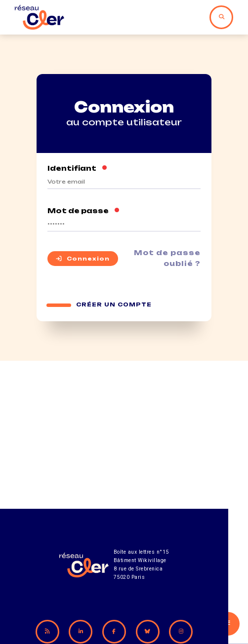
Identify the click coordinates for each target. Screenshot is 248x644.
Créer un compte (114, 305)
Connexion (83, 259)
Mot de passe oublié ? (167, 258)
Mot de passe (84, 211)
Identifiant (78, 168)
